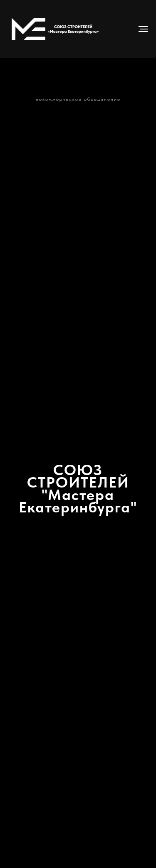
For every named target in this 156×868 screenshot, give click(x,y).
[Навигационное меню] (143, 29)
